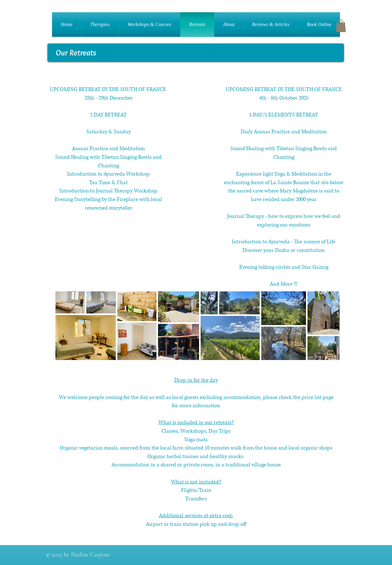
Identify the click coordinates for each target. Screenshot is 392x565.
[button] (341, 26)
